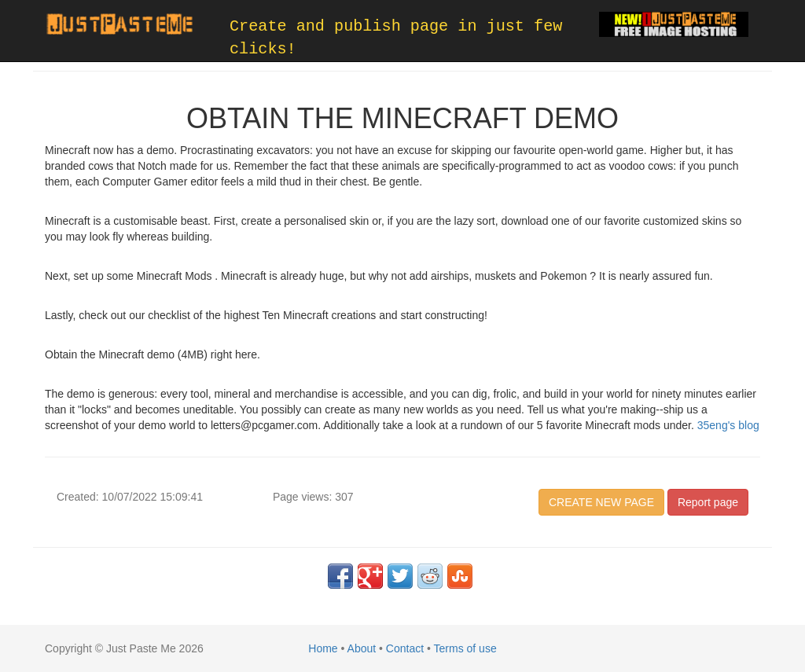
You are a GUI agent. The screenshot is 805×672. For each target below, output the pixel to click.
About (362, 648)
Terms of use (465, 648)
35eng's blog (728, 425)
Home (323, 648)
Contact (405, 648)
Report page (708, 502)
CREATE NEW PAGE (601, 502)
